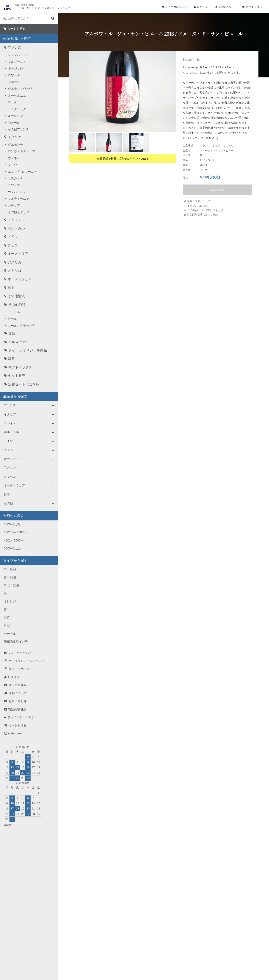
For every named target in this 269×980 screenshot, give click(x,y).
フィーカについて (176, 7)
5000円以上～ (13, 548)
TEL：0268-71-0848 (121, 934)
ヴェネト (14, 158)
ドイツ (13, 237)
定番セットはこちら (24, 384)
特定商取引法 (17, 709)
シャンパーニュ (19, 55)
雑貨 (12, 359)
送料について (227, 7)
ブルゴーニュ (17, 62)
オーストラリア (20, 279)
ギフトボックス (20, 367)
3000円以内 (12, 524)
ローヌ (12, 102)
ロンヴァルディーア (22, 151)
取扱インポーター (21, 669)
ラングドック (17, 109)
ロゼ (7, 625)
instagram (15, 733)
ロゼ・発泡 (11, 585)
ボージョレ (15, 68)
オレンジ (10, 601)
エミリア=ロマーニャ (22, 172)
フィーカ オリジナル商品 (28, 350)
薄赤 (7, 617)
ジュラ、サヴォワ (20, 89)
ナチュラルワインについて (27, 661)
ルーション (15, 116)
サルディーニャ (19, 198)
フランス (14, 47)
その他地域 (16, 296)
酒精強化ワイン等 (16, 642)
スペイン (14, 220)
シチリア (14, 205)
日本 (11, 288)
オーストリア (18, 254)
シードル (14, 312)
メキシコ (14, 271)
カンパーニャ (17, 192)
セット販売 (17, 376)
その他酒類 (17, 305)
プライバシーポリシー (23, 717)
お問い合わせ (17, 701)
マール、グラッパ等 (22, 326)
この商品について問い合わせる (206, 210)
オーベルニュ (17, 95)
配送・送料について (199, 201)
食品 (12, 333)
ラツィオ (14, 185)
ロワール (14, 75)
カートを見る (254, 7)
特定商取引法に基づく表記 (203, 215)
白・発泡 (10, 569)
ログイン (203, 7)
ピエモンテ (15, 145)
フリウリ (14, 165)
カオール (14, 123)
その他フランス (19, 129)
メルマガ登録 (17, 685)
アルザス (14, 82)
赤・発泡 (10, 577)
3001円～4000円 (15, 532)
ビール (12, 319)
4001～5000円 (14, 540)
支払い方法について (199, 206)
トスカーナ (15, 178)
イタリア (14, 137)
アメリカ (14, 262)
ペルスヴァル (19, 342)
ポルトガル (16, 228)
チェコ (13, 245)
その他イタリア (19, 212)
